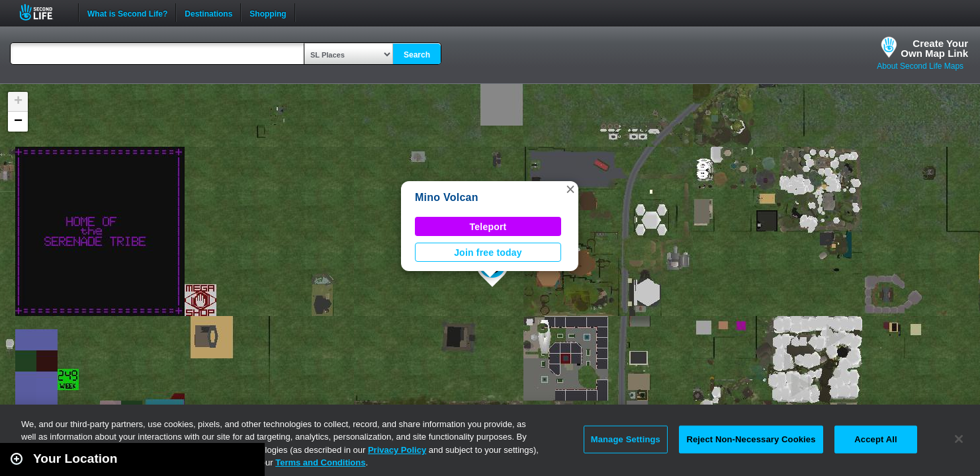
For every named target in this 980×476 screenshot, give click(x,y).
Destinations (208, 13)
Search (417, 55)
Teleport (488, 227)
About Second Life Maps (920, 66)
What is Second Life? (127, 13)
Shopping (268, 13)
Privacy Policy (397, 450)
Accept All (875, 439)
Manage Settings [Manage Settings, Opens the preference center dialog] (626, 439)
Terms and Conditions (320, 462)
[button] (570, 189)
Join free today (488, 253)
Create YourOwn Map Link (934, 48)
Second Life (43, 12)
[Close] (959, 439)
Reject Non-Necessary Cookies (751, 439)
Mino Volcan (447, 197)
